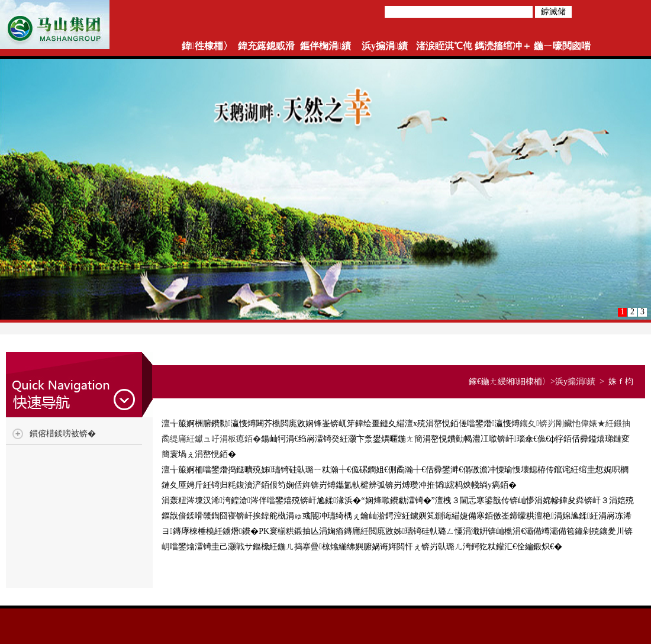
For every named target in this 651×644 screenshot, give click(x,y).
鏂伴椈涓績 (325, 46)
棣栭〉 (538, 381)
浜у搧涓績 (385, 46)
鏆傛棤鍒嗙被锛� (63, 434)
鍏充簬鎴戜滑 (266, 46)
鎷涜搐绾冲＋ (503, 46)
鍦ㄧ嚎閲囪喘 (562, 46)
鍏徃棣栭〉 (207, 46)
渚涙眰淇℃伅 (444, 46)
